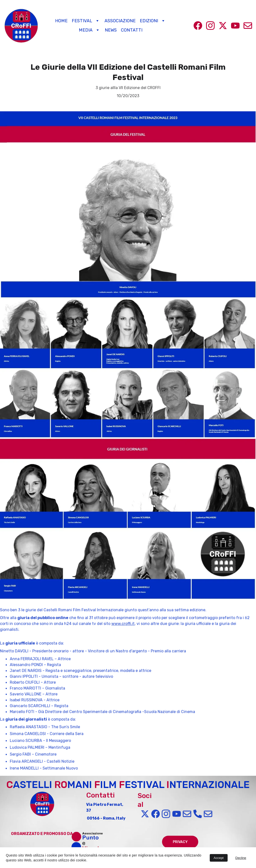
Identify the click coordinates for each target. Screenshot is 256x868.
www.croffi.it (123, 639)
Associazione (120, 21)
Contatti (132, 30)
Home (61, 21)
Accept (219, 858)
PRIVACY (180, 842)
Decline (241, 858)
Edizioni (149, 21)
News (111, 30)
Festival (82, 21)
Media (86, 30)
